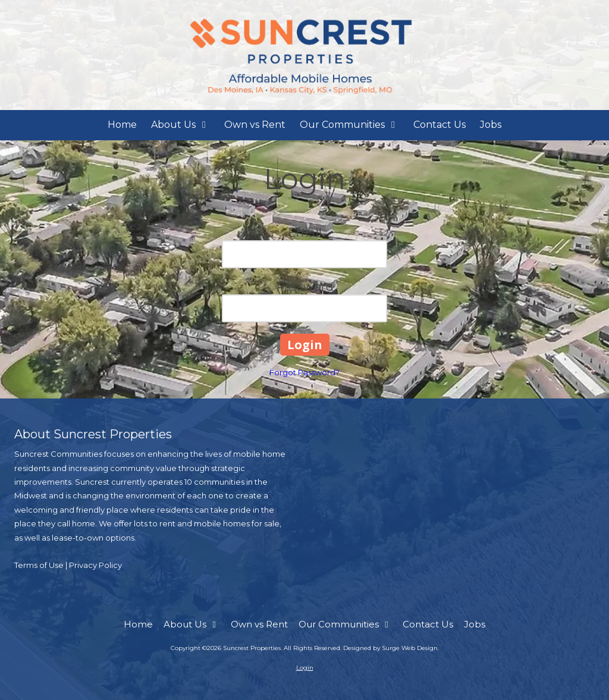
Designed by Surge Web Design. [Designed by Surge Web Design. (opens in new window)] (391, 648)
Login (305, 668)
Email (305, 233)
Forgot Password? (304, 372)
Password (305, 287)
